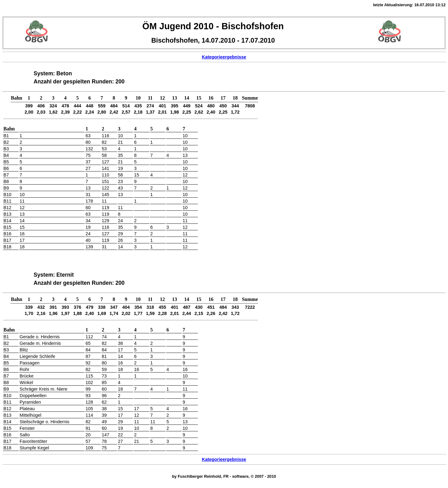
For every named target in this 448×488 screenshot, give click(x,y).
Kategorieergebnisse (224, 57)
